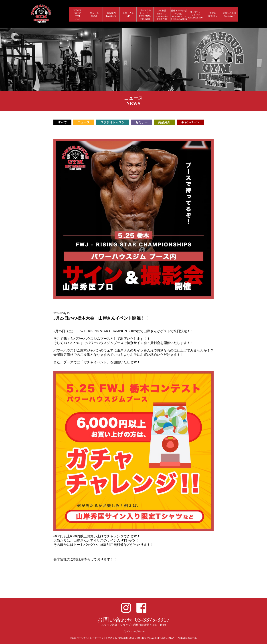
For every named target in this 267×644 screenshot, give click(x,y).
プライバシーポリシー (133, 631)
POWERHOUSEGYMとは (77, 15)
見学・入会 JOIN (128, 14)
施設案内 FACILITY (111, 14)
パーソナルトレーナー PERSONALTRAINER (145, 15)
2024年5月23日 (63, 313)
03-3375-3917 (152, 620)
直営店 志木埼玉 (213, 15)
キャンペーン (190, 122)
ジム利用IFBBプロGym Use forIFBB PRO (162, 15)
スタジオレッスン (113, 122)
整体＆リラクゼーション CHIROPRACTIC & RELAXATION (179, 15)
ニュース (84, 122)
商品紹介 (164, 122)
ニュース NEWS (94, 14)
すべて (62, 122)
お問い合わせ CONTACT (230, 14)
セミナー (142, 122)
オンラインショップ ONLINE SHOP (196, 15)
